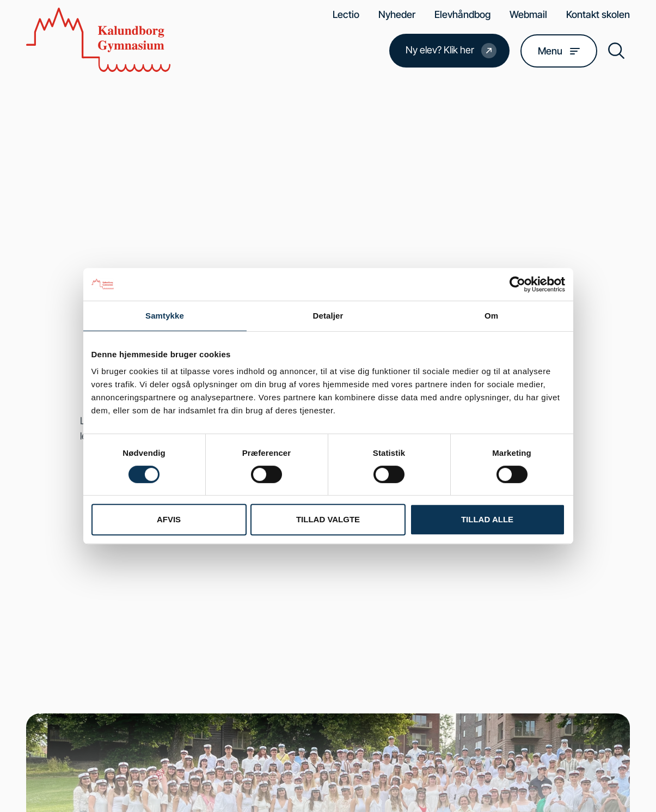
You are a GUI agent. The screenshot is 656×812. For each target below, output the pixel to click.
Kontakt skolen (598, 14)
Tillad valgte (328, 519)
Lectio (346, 14)
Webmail (528, 14)
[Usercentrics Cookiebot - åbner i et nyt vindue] (517, 284)
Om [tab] (491, 316)
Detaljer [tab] (328, 316)
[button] (616, 51)
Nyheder (397, 14)
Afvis (169, 519)
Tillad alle (487, 519)
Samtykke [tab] (165, 316)
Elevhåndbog (462, 14)
